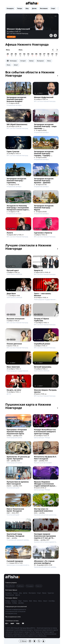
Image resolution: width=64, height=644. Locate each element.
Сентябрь (52, 601)
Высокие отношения (16, 319)
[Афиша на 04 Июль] (32, 55)
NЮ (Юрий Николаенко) (17, 124)
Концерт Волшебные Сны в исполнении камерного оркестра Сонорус (45, 432)
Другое (18, 595)
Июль (21, 50)
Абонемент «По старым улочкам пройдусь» (44, 562)
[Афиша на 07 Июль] (44, 55)
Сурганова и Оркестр (43, 233)
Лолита (10, 233)
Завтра (31, 61)
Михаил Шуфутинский (18, 29)
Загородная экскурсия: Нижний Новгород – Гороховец (17, 181)
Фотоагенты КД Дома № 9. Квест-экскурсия (45, 458)
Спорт (53, 8)
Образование (10, 595)
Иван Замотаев (13, 367)
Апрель (25, 601)
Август (16, 65)
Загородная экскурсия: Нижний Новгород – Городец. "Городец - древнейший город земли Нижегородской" (45, 155)
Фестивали (44, 8)
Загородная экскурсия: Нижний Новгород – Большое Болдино (17, 99)
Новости (39, 586)
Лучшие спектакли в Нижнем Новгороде (32, 247)
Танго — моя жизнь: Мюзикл (43, 295)
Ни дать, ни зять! (14, 390)
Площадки (30, 586)
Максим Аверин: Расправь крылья (45, 391)
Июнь (8, 50)
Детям (34, 8)
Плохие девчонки (14, 344)
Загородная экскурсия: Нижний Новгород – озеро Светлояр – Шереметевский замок (45, 127)
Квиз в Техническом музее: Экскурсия (15, 510)
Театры (20, 8)
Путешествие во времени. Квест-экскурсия (18, 483)
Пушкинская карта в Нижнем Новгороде (32, 406)
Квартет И (38, 270)
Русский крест (13, 270)
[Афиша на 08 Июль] (48, 55)
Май (31, 601)
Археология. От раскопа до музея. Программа (18, 458)
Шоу (27, 8)
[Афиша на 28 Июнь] (8, 55)
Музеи (44, 593)
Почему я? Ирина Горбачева (41, 320)
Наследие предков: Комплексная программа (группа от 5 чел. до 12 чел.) (45, 537)
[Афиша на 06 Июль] (40, 55)
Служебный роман (42, 344)
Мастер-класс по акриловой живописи (43, 510)
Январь (8, 601)
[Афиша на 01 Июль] (20, 55)
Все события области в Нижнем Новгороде (32, 74)
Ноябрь (15, 603)
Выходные (40, 61)
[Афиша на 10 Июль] (56, 55)
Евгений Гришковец (43, 367)
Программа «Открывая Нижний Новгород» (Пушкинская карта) (17, 432)
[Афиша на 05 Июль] (36, 55)
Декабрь (21, 603)
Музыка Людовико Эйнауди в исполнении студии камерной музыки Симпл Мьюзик (45, 485)
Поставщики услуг (11, 613)
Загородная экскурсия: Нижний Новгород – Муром (44, 208)
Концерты (10, 8)
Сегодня (23, 61)
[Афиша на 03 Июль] (28, 55)
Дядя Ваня (11, 294)
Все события (10, 586)
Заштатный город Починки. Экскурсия (15, 535)
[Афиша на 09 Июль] (52, 55)
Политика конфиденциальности (16, 609)
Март (20, 601)
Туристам (51, 593)
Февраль (14, 601)
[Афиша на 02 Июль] (24, 55)
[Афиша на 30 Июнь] (16, 55)
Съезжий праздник (15, 561)
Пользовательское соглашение (15, 611)
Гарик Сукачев (13, 151)
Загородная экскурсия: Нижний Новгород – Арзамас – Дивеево (44, 181)
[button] (23, 641)
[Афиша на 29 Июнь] (12, 55)
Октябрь (8, 603)
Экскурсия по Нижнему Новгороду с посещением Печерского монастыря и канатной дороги (18, 209)
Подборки (20, 586)
